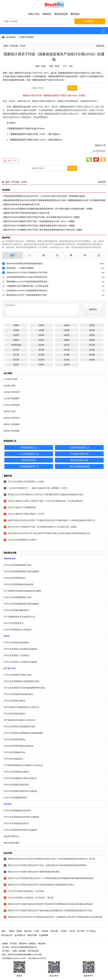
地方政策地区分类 (79, 460)
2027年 (67, 365)
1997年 (92, 325)
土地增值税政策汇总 (29, 466)
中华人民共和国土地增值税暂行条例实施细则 (23, 733)
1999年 (41, 330)
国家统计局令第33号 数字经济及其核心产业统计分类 (26, 213)
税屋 (6, 46)
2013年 (16, 350)
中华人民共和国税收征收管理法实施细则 (21, 817)
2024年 (92, 360)
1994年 (16, 325)
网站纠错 (42, 944)
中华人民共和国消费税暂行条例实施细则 (21, 604)
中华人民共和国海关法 (13, 623)
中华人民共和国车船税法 (14, 739)
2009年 (92, 340)
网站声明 (23, 944)
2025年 (16, 365)
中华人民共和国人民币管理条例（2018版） (27, 482)
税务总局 (28, 931)
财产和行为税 (10, 668)
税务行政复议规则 (12, 843)
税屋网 (5, 944)
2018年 (23, 46)
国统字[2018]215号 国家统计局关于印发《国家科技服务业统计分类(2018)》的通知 (39, 226)
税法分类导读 (29, 460)
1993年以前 (16, 345)
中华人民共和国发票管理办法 (16, 823)
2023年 (67, 360)
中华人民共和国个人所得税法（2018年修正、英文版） (31, 898)
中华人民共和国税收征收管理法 (17, 811)
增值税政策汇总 (29, 448)
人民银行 (64, 931)
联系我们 (32, 944)
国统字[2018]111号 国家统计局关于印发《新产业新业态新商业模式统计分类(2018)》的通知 (43, 230)
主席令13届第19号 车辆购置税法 (22, 507)
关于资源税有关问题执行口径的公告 (19, 720)
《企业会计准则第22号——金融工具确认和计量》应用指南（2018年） (38, 488)
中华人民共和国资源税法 (14, 714)
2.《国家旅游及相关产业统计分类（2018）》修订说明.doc (34, 134)
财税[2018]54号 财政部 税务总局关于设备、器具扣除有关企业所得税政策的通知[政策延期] (47, 865)
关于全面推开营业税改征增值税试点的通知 (22, 591)
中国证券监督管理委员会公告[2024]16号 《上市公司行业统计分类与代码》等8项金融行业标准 (44, 196)
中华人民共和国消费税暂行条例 (17, 597)
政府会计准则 (10, 411)
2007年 (41, 340)
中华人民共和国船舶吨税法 (15, 798)
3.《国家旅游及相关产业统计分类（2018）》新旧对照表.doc (35, 140)
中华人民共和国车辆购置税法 (16, 610)
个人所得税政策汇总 (29, 454)
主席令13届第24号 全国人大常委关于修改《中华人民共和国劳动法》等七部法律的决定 (46, 501)
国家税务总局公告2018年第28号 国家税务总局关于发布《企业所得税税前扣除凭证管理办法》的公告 (51, 859)
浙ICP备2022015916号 (37, 958)
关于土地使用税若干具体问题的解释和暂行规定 (24, 688)
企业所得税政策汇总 (79, 448)
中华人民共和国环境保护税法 (16, 785)
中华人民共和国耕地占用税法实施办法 (20, 778)
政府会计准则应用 (12, 418)
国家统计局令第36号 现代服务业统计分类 (22, 205)
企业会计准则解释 (12, 399)
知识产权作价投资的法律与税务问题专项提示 (25, 264)
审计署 (72, 931)
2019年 (67, 355)
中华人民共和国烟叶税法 (14, 752)
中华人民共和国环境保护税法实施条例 (20, 791)
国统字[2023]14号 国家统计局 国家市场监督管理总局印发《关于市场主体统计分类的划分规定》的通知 (48, 209)
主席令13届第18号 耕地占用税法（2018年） (27, 514)
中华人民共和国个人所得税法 (16, 656)
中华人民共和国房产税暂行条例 (17, 675)
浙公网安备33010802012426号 (14, 958)
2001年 (92, 330)
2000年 (67, 330)
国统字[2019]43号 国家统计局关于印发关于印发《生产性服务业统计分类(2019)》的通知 (41, 217)
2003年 (41, 335)
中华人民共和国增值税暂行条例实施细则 (21, 572)
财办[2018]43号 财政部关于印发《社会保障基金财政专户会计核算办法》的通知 (42, 527)
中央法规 (14, 46)
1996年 (67, 325)
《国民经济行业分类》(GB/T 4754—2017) (30, 107)
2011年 (67, 345)
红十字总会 (91, 931)
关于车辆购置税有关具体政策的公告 (19, 617)
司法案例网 (43, 935)
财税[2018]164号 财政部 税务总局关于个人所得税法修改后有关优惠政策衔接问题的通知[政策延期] (51, 878)
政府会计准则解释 (12, 424)
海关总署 (54, 931)
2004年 (67, 335)
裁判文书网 (32, 935)
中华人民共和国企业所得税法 (16, 643)
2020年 (92, 355)
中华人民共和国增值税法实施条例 (18, 584)
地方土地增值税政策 (79, 466)
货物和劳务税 (10, 559)
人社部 (36, 931)
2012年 (92, 345)
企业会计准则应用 (12, 392)
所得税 (7, 636)
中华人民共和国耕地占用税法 (16, 772)
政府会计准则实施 (12, 431)
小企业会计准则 (11, 379)
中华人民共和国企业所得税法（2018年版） (27, 891)
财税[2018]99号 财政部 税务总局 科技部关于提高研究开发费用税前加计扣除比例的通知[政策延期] (50, 904)
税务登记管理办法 (12, 836)
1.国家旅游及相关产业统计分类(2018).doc (26, 129)
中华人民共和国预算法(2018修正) (22, 540)
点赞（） (13, 161)
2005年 (92, 335)
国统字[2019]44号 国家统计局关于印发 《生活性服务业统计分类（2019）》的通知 (39, 221)
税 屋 (44, 66)
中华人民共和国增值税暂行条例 (17, 565)
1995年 (41, 325)
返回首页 (100, 46)
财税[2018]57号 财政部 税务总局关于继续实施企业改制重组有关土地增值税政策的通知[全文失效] (50, 911)
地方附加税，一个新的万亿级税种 (20, 37)
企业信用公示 (20, 935)
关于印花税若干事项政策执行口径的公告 (21, 707)
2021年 (16, 360)
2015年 (67, 350)
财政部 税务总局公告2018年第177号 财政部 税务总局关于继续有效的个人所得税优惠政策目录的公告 (51, 520)
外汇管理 (81, 931)
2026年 (41, 365)
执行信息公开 (7, 935)
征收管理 (8, 804)
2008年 (67, 340)
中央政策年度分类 (79, 454)
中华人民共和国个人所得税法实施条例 (20, 662)
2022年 (41, 360)
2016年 (92, 350)
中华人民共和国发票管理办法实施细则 (20, 830)
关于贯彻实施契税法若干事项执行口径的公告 (23, 765)
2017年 (16, 355)
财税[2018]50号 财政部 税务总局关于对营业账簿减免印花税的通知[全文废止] (41, 885)
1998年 (16, 330)
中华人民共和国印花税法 (14, 701)
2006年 (16, 340)
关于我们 (13, 944)
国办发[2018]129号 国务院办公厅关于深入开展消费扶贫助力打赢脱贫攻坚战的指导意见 (46, 495)
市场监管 (45, 931)
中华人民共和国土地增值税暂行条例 (19, 727)
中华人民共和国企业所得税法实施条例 (20, 649)
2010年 (41, 345)
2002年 (16, 335)
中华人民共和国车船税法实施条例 (18, 746)
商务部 (19, 931)
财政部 (12, 931)
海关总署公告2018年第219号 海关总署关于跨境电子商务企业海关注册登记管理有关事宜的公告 (49, 533)
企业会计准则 (10, 386)
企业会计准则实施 (12, 405)
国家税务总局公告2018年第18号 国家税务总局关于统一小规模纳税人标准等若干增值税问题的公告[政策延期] (55, 917)
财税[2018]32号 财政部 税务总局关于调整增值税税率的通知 (34, 872)
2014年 (41, 350)
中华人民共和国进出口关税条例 (17, 630)
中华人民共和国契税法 (13, 759)
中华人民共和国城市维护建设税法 (18, 694)
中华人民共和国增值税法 (14, 578)
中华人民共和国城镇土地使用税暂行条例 (21, 681)
